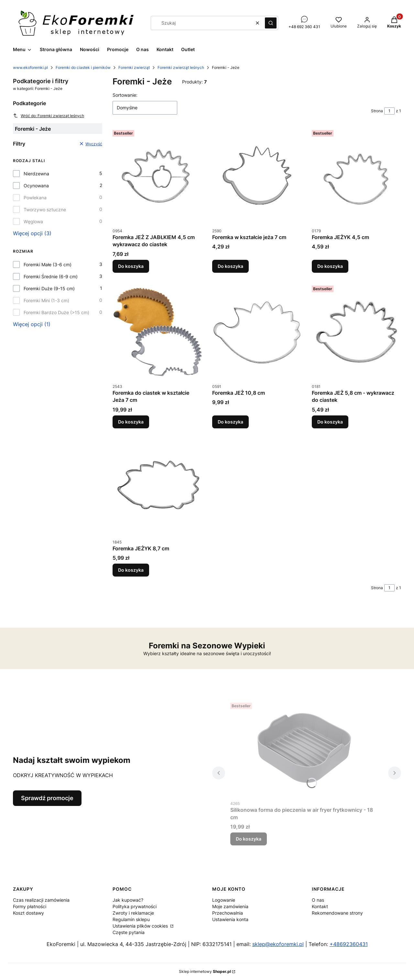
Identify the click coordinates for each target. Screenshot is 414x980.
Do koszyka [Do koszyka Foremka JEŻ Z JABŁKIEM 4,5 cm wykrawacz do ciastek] (131, 266)
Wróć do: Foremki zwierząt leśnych (49, 116)
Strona (377, 111)
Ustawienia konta (230, 919)
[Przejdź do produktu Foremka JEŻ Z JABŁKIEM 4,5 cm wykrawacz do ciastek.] (157, 176)
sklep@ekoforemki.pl (278, 944)
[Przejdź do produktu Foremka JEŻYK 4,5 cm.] (356, 176)
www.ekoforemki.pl (30, 67)
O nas (318, 900)
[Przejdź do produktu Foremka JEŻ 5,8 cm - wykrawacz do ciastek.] (356, 332)
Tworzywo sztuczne (45, 209)
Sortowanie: (125, 95)
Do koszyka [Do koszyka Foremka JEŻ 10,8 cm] (230, 422)
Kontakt (320, 906)
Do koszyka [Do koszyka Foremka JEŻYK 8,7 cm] (131, 570)
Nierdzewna (36, 174)
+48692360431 (349, 944)
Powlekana (35, 198)
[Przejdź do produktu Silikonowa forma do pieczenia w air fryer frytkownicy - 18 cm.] (304, 749)
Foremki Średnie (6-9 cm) (51, 276)
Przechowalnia (228, 913)
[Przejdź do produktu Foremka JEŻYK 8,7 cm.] (157, 487)
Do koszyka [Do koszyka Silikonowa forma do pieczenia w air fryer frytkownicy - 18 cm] (249, 839)
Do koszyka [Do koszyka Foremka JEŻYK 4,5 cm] (330, 266)
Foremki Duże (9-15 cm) (49, 288)
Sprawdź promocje (47, 798)
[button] (271, 23)
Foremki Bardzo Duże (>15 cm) (56, 312)
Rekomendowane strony (337, 913)
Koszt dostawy (28, 913)
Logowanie (224, 900)
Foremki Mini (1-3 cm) (46, 300)
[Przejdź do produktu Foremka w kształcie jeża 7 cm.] (257, 176)
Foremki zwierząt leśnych (181, 67)
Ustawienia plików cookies (141, 926)
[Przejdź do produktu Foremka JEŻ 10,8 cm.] (257, 332)
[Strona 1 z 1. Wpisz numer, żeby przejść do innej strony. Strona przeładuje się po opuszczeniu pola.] (389, 111)
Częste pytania (129, 932)
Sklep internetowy (205, 971)
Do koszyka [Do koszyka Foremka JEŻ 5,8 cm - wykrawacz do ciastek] (330, 422)
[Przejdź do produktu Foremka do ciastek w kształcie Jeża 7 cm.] (157, 332)
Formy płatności (30, 906)
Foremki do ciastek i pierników (83, 67)
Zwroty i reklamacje (133, 913)
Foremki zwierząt (134, 67)
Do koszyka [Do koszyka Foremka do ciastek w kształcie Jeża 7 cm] (131, 422)
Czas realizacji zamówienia (41, 900)
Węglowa (33, 221)
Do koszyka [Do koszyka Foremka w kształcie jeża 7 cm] (230, 266)
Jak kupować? (128, 900)
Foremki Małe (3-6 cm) (48, 264)
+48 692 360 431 (304, 27)
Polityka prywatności (135, 906)
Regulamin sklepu (131, 919)
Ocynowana (36, 186)
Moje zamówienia (230, 906)
